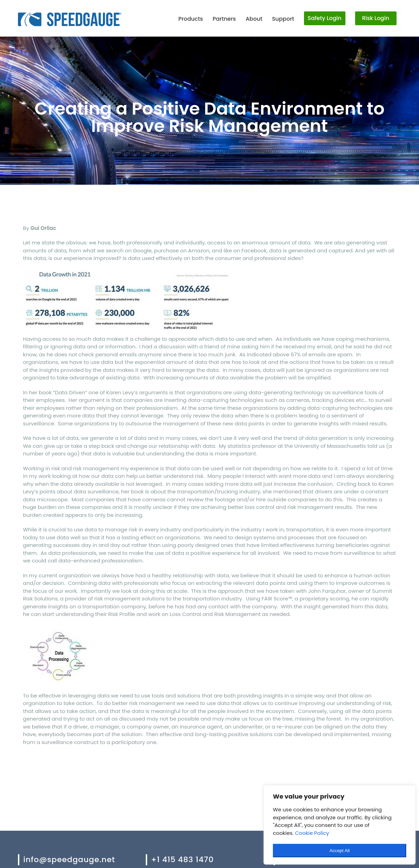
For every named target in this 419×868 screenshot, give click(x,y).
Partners (224, 19)
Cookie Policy (312, 833)
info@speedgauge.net (69, 860)
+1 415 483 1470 (183, 860)
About (254, 19)
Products (191, 19)
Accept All (340, 851)
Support (283, 19)
